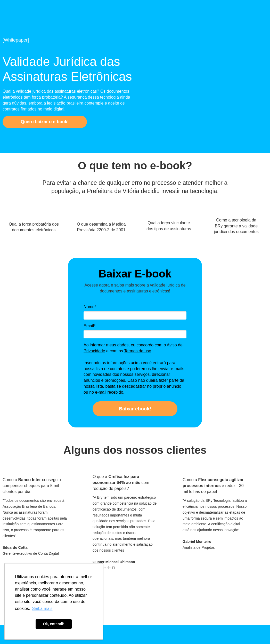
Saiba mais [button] (42, 609)
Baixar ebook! (135, 409)
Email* (89, 326)
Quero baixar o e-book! (45, 122)
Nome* (90, 307)
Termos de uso (138, 351)
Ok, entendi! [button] (54, 624)
